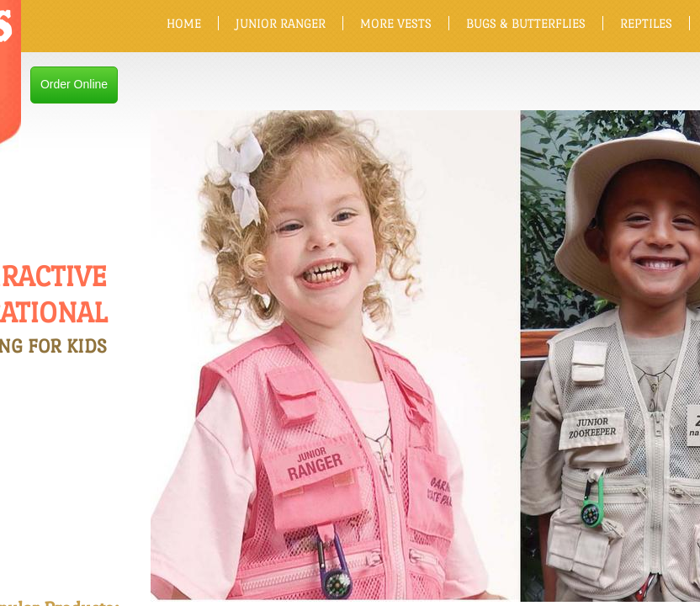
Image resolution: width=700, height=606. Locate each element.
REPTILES (646, 23)
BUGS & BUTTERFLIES (526, 23)
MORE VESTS (396, 23)
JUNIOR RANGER (281, 23)
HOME (184, 23)
